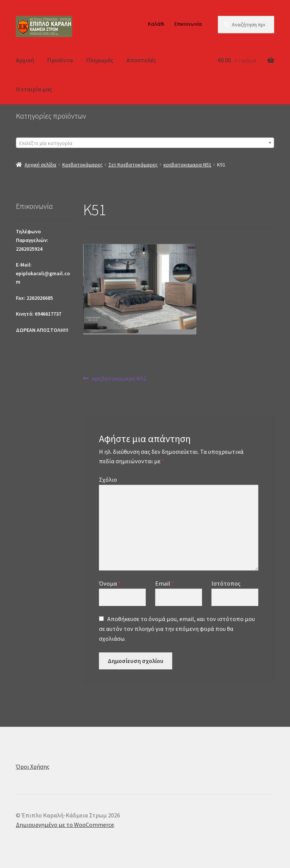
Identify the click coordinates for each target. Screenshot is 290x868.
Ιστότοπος (226, 583)
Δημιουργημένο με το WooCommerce (65, 825)
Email (165, 583)
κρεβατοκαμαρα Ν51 (187, 165)
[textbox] (145, 143)
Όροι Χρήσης (33, 766)
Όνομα (110, 583)
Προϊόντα (60, 60)
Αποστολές (141, 60)
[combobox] (145, 143)
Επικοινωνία (188, 24)
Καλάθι (156, 24)
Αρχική (25, 60)
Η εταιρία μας (34, 89)
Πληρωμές (100, 60)
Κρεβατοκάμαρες (83, 165)
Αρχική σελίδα (40, 165)
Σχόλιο (108, 479)
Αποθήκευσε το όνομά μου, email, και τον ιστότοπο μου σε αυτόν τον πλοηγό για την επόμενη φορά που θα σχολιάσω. (177, 629)
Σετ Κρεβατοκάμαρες (133, 165)
